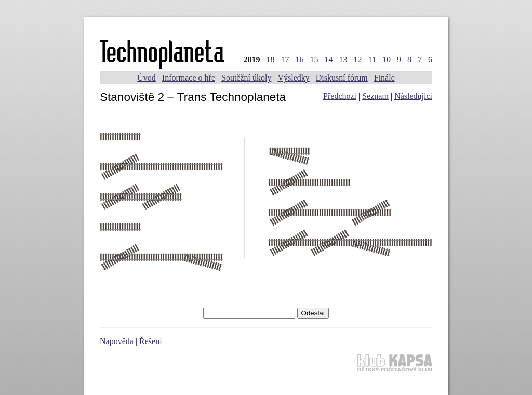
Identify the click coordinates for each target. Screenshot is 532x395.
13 (343, 60)
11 (372, 60)
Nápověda (117, 341)
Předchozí (340, 96)
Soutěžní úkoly (246, 78)
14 (329, 60)
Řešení (151, 341)
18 (271, 60)
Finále (384, 78)
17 (285, 60)
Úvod (147, 78)
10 (387, 60)
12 (358, 60)
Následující (413, 96)
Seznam (375, 96)
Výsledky (293, 78)
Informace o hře (189, 78)
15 (314, 60)
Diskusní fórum (342, 78)
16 (300, 60)
